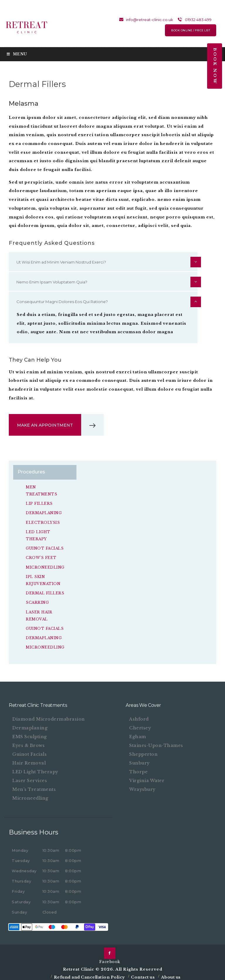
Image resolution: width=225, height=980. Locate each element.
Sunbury (140, 760)
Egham (138, 734)
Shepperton (144, 751)
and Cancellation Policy (98, 975)
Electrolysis (43, 522)
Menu (17, 54)
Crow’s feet (41, 557)
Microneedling (45, 566)
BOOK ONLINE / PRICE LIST (191, 30)
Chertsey (140, 725)
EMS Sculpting (30, 734)
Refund (62, 975)
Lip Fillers (39, 503)
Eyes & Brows (29, 743)
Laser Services (30, 778)
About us (171, 975)
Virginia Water (147, 778)
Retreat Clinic (79, 966)
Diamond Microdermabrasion (49, 716)
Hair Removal (29, 760)
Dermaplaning (44, 513)
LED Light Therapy (36, 769)
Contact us (143, 975)
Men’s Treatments (34, 787)
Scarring (37, 601)
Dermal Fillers (45, 592)
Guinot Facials (44, 547)
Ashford (139, 716)
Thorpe (139, 769)
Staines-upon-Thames (157, 743)
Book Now (215, 66)
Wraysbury (143, 787)
